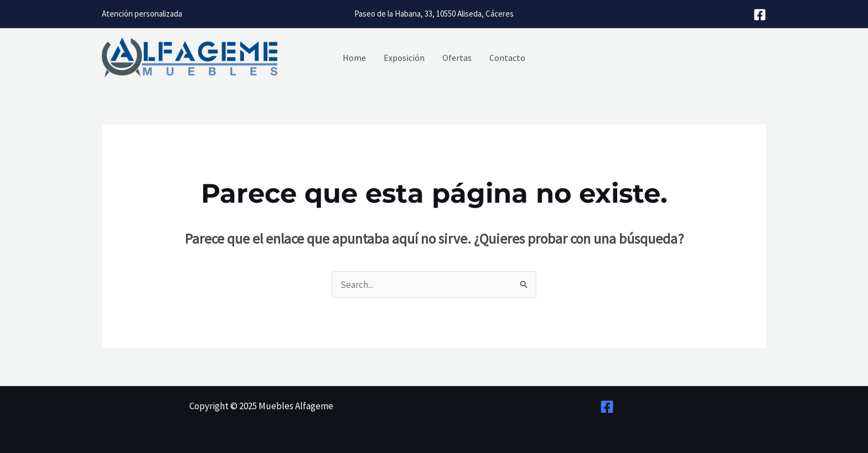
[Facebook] (760, 15)
